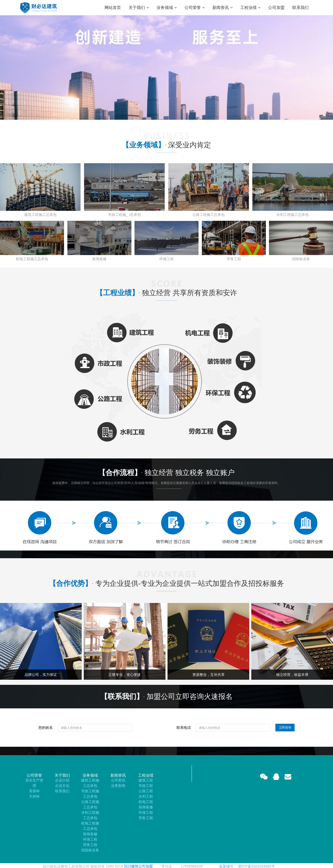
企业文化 (62, 786)
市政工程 (146, 786)
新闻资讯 (222, 8)
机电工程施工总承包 (90, 826)
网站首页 (113, 8)
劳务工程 (90, 845)
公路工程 (146, 791)
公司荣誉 (195, 8)
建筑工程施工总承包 (90, 783)
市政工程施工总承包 (90, 794)
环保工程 (90, 839)
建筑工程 (146, 780)
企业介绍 (62, 780)
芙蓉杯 (34, 791)
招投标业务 (90, 850)
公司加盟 (276, 8)
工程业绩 (250, 8)
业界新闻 (118, 786)
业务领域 (167, 8)
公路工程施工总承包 (90, 804)
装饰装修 (90, 834)
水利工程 (146, 796)
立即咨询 (285, 728)
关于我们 (139, 8)
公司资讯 (118, 780)
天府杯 (34, 796)
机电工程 (146, 802)
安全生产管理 (34, 783)
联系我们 (300, 8)
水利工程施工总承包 (90, 815)
